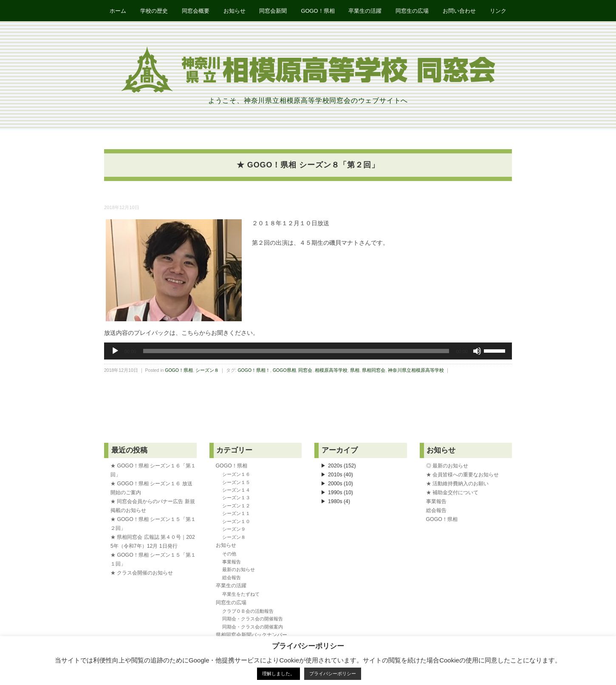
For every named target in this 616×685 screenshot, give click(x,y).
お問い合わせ (461, 11)
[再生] (115, 351)
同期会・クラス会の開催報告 (253, 619)
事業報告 (232, 562)
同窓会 (305, 371)
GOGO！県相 (318, 11)
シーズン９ (234, 529)
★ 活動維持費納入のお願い (457, 484)
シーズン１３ (236, 498)
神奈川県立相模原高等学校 (416, 371)
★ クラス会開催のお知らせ (142, 573)
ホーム (116, 11)
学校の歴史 (152, 11)
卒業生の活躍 (366, 11)
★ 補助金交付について (452, 493)
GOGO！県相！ (254, 371)
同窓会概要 (194, 11)
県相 (355, 371)
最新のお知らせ (239, 570)
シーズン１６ (236, 475)
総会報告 (232, 578)
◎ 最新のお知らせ (447, 466)
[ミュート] (477, 351)
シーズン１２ (236, 506)
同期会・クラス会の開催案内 (253, 627)
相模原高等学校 (331, 371)
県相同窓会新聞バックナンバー (251, 635)
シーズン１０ (236, 522)
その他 (229, 554)
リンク (500, 11)
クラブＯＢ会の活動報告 (248, 611)
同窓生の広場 (413, 11)
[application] (308, 351)
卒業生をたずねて (241, 594)
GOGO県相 (284, 371)
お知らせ (234, 11)
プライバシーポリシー (333, 674)
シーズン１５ (236, 482)
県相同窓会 (374, 371)
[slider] (296, 351)
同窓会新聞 (273, 11)
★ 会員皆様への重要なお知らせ (462, 475)
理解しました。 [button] (278, 674)
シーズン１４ (236, 490)
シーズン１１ (236, 514)
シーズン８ (207, 371)
